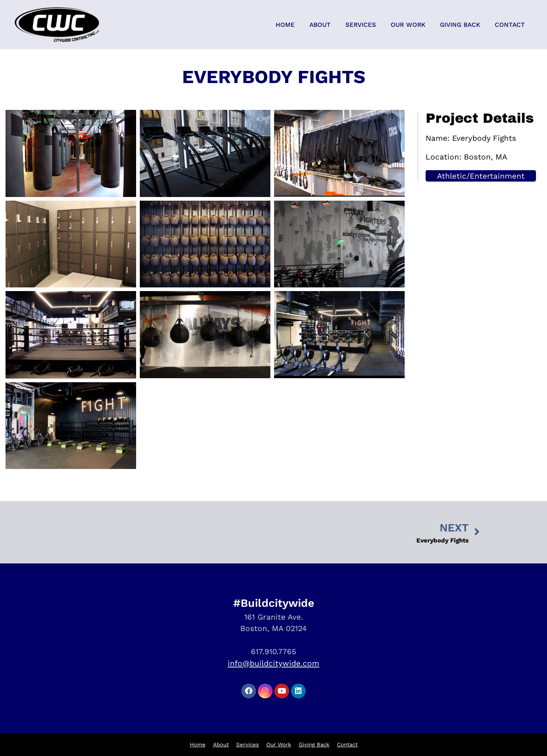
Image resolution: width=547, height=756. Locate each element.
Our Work (408, 25)
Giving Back (460, 25)
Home (285, 25)
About (320, 25)
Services (361, 25)
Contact (510, 25)
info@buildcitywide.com (273, 663)
